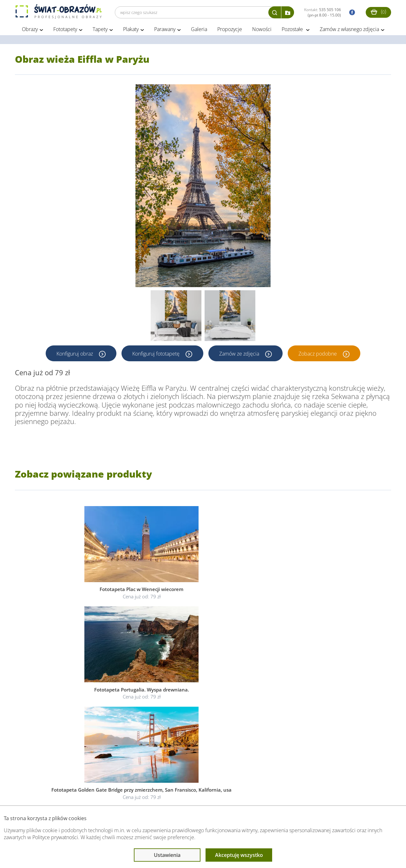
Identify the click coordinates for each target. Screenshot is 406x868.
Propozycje (230, 31)
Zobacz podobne (319, 355)
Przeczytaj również (171, 793)
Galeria (199, 31)
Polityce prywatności (55, 837)
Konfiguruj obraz (74, 355)
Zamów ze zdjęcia (240, 355)
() (378, 12)
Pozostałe (293, 31)
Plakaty (131, 31)
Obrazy (30, 31)
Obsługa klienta (37, 793)
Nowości (262, 31)
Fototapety (65, 31)
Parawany (165, 31)
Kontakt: (323, 12)
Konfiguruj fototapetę (156, 355)
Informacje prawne (102, 793)
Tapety (100, 31)
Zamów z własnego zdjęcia (349, 31)
